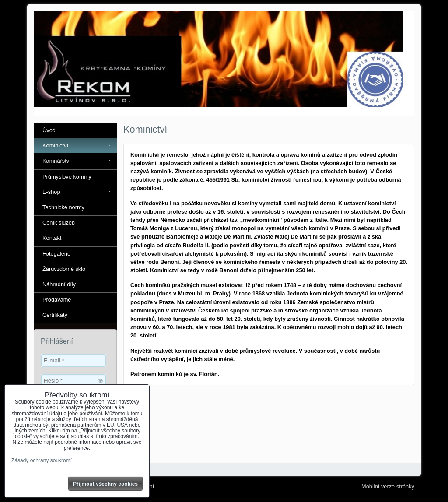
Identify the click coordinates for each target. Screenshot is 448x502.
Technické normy (63, 207)
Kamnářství (57, 161)
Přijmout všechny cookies (105, 484)
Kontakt (52, 238)
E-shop (51, 192)
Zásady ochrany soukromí (42, 460)
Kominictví (55, 146)
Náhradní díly (59, 284)
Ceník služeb (59, 223)
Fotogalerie (56, 254)
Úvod (49, 130)
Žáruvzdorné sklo (64, 269)
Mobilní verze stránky (388, 486)
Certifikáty (55, 315)
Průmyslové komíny (67, 177)
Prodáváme (57, 300)
